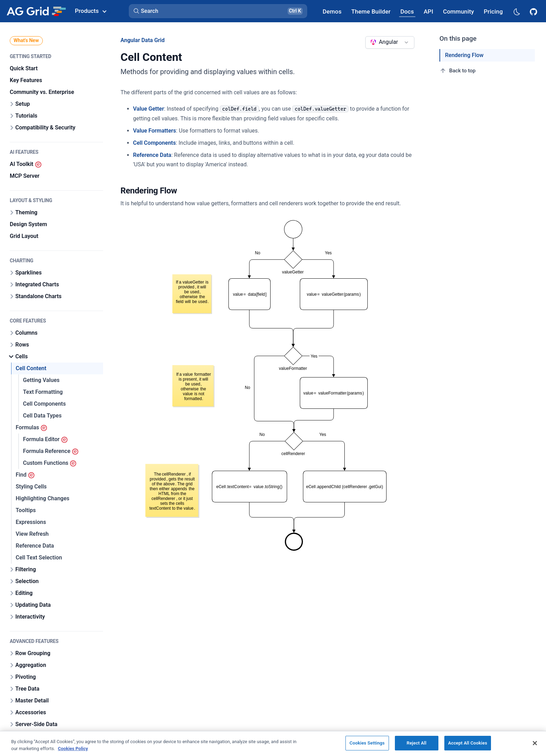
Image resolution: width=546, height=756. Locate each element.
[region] (273, 743)
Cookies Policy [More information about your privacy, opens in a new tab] (73, 749)
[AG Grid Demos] (332, 11)
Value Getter (149, 109)
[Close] (535, 743)
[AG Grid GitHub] (534, 11)
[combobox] (390, 42)
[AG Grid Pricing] (493, 11)
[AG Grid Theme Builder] (371, 11)
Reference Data (152, 155)
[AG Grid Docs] (407, 11)
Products (91, 11)
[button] (218, 11)
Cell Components (154, 143)
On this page (458, 38)
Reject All (417, 743)
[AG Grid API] (428, 11)
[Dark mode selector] (516, 11)
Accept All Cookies (468, 743)
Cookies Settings (367, 743)
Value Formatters (155, 131)
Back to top (458, 71)
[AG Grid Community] (458, 11)
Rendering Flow (464, 55)
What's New (26, 40)
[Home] (36, 11)
